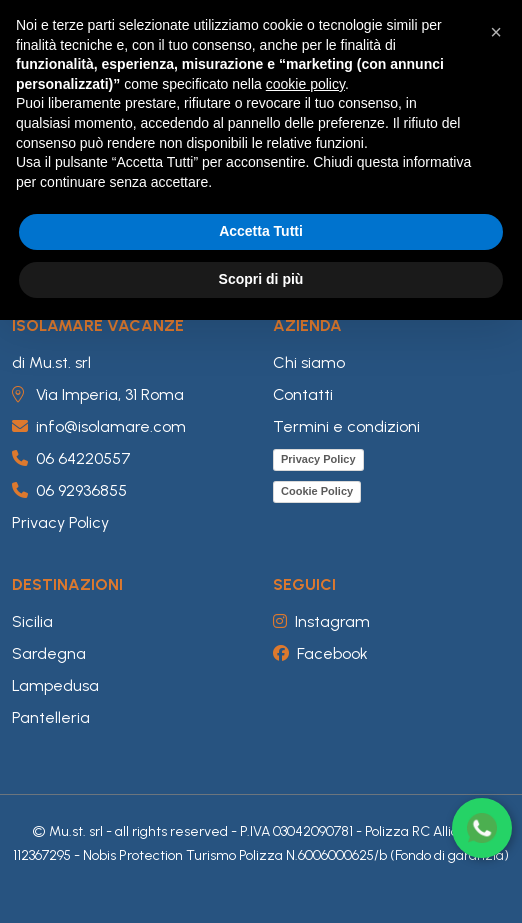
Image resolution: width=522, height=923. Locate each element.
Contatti (303, 394)
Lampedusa (55, 685)
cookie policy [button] (305, 84)
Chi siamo (309, 362)
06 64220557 (71, 458)
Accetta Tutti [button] (261, 231)
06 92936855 (69, 490)
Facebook (320, 653)
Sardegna (49, 653)
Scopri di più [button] (261, 279)
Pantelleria (51, 717)
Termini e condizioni (346, 426)
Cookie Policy (317, 491)
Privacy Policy (60, 522)
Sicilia (32, 621)
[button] (496, 32)
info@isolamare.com (99, 426)
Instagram (321, 621)
